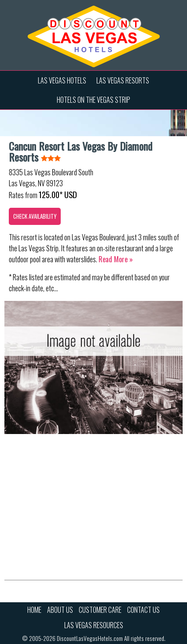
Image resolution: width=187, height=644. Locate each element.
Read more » (116, 259)
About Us (60, 610)
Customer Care (100, 610)
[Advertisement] (93, 514)
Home (34, 610)
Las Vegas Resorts (123, 80)
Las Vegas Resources (94, 625)
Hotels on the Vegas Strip (93, 100)
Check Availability (35, 216)
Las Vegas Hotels (62, 80)
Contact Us (143, 610)
